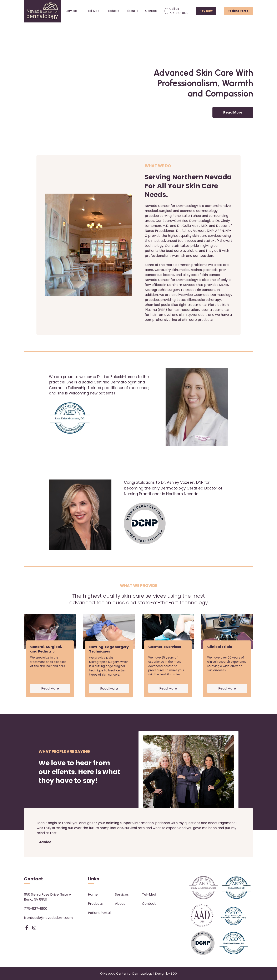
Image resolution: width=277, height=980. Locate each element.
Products (113, 11)
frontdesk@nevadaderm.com (48, 918)
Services (73, 11)
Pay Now (206, 11)
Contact (151, 11)
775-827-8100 (36, 909)
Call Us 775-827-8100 (179, 11)
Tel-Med (94, 11)
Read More (233, 112)
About (132, 11)
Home (93, 894)
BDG (174, 974)
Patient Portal (238, 11)
